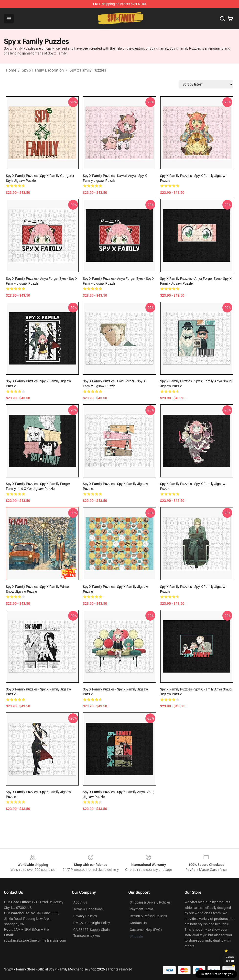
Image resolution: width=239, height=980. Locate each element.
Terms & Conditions (88, 909)
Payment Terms (142, 909)
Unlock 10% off (230, 959)
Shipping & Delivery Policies (150, 902)
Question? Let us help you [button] (216, 974)
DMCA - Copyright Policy (92, 923)
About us (80, 902)
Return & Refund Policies (148, 916)
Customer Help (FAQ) (146, 930)
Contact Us (138, 923)
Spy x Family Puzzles (88, 70)
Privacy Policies (85, 916)
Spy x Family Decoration (43, 70)
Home (11, 70)
